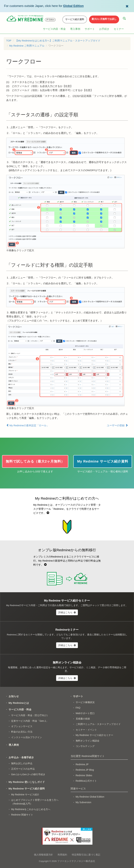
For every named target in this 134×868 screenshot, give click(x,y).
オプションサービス (22, 726)
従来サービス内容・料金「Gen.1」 (30, 721)
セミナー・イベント (86, 730)
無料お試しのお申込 (22, 763)
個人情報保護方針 (43, 855)
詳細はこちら (67, 612)
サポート (90, 29)
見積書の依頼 (83, 719)
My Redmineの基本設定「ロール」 (28, 425)
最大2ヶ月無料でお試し (104, 19)
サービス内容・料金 (54, 29)
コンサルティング (85, 746)
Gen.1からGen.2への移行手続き (28, 774)
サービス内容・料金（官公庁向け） (30, 715)
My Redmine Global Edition (90, 797)
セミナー (119, 29)
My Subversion (84, 802)
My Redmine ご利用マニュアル (27, 46)
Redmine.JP (82, 764)
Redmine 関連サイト (22, 815)
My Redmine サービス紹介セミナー (94, 735)
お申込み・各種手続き (21, 757)
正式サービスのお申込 (23, 769)
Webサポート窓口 (85, 713)
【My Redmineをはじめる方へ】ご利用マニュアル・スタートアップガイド (58, 41)
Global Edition (73, 6)
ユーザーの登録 (117, 425)
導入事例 (75, 29)
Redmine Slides (84, 775)
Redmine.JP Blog (85, 770)
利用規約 (62, 855)
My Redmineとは (19, 703)
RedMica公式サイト (86, 781)
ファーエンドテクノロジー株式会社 (76, 861)
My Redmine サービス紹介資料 (27, 789)
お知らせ (14, 696)
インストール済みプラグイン (27, 737)
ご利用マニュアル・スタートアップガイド (98, 724)
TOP (9, 41)
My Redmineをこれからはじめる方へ (31, 809)
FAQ (78, 708)
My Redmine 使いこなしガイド (27, 782)
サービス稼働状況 (85, 702)
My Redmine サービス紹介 (25, 795)
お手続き (104, 29)
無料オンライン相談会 (88, 741)
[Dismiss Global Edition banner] (127, 6)
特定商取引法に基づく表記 (86, 855)
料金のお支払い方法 (22, 732)
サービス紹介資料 (75, 19)
